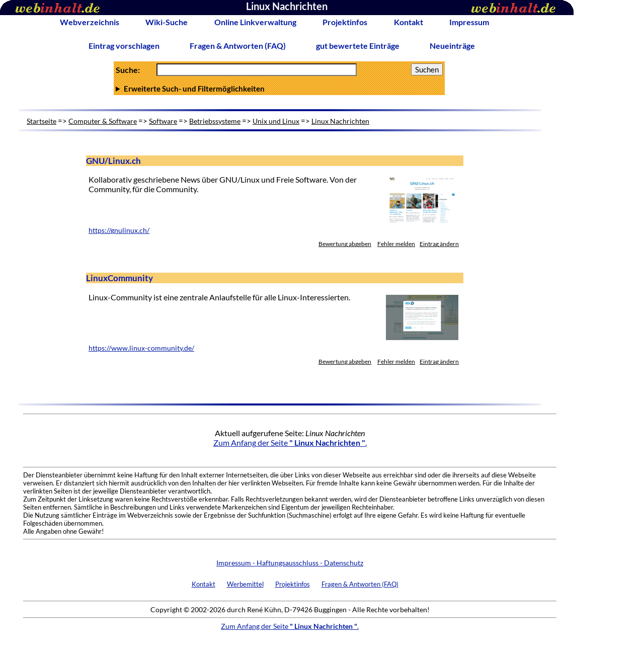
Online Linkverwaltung (255, 22)
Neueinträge (452, 46)
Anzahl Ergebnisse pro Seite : (279, 89)
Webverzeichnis (90, 22)
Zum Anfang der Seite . (290, 442)
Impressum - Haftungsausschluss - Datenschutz (290, 563)
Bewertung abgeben (345, 244)
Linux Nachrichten (340, 121)
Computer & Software (103, 121)
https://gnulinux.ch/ (119, 230)
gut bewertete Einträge (358, 46)
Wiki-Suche (167, 22)
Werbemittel (245, 584)
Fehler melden (396, 244)
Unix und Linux (276, 121)
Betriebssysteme (215, 121)
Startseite (42, 121)
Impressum (469, 22)
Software (163, 121)
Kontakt (409, 22)
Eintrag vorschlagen (124, 46)
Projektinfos (345, 22)
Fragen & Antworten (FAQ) (238, 46)
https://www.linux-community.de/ (141, 348)
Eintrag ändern (439, 244)
